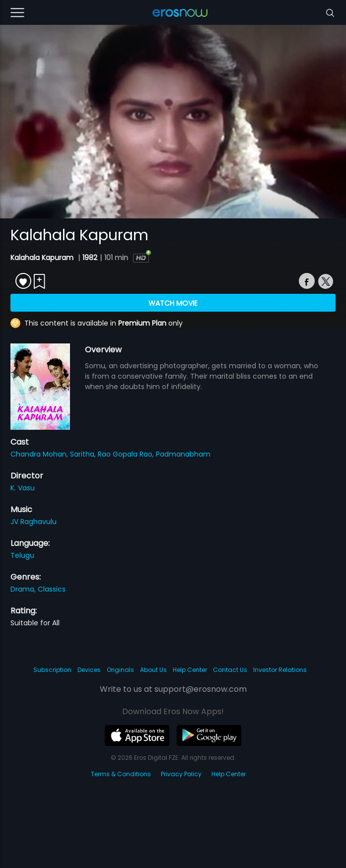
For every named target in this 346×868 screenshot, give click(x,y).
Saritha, (84, 454)
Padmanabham (183, 454)
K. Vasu (23, 488)
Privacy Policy (181, 774)
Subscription (52, 670)
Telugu (22, 555)
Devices (89, 670)
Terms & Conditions (121, 774)
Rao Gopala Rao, (127, 454)
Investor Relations (280, 670)
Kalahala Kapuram (43, 258)
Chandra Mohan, (40, 454)
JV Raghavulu (34, 522)
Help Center (190, 670)
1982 (90, 258)
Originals (120, 670)
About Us (153, 670)
